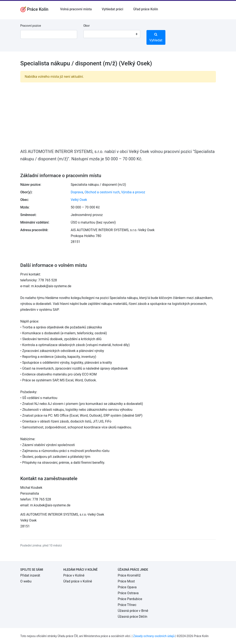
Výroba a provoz (133, 192)
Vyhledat (156, 37)
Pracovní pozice (31, 26)
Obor (87, 26)
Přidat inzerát (30, 575)
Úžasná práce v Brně (133, 611)
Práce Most (126, 581)
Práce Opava (127, 587)
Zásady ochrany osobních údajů (154, 636)
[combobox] (112, 34)
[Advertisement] (118, 115)
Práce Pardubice (130, 599)
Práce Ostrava (128, 593)
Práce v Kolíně (74, 575)
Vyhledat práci (112, 9)
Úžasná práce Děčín (133, 617)
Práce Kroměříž (129, 575)
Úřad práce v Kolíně (78, 581)
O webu (26, 581)
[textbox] (92, 34)
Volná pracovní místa (76, 9)
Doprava (77, 192)
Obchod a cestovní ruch (102, 192)
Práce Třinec (127, 605)
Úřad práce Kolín (146, 9)
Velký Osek (79, 200)
